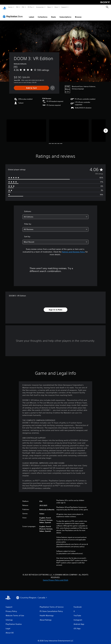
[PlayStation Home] (4, 7)
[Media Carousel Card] (26, 128)
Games (10, 7)
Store (56, 7)
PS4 (23, 7)
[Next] (106, 128)
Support (64, 7)
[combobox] (55, 214)
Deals (53, 15)
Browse (78, 15)
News (49, 7)
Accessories (40, 7)
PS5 (17, 7)
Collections (43, 15)
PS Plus (30, 7)
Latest (31, 15)
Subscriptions (65, 15)
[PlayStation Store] (13, 14)
